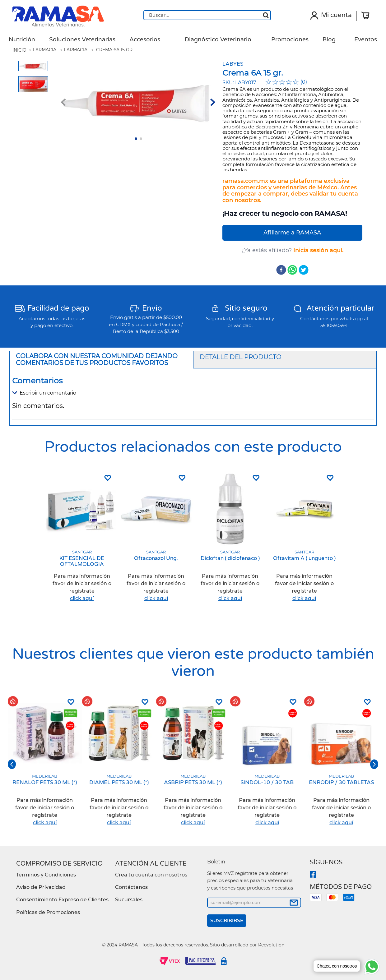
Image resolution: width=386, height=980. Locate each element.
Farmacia (44, 50)
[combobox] (207, 15)
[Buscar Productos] (266, 15)
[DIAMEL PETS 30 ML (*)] (119, 764)
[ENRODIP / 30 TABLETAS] (341, 764)
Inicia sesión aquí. (318, 250)
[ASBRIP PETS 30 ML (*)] (193, 764)
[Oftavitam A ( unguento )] (304, 540)
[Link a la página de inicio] (19, 50)
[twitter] (304, 270)
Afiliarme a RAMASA (292, 233)
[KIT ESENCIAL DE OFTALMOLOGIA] (82, 540)
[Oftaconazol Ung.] (156, 540)
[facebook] (281, 270)
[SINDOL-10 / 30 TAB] (267, 764)
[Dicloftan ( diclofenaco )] (230, 540)
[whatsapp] (292, 270)
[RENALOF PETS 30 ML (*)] (45, 764)
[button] (193, 393)
